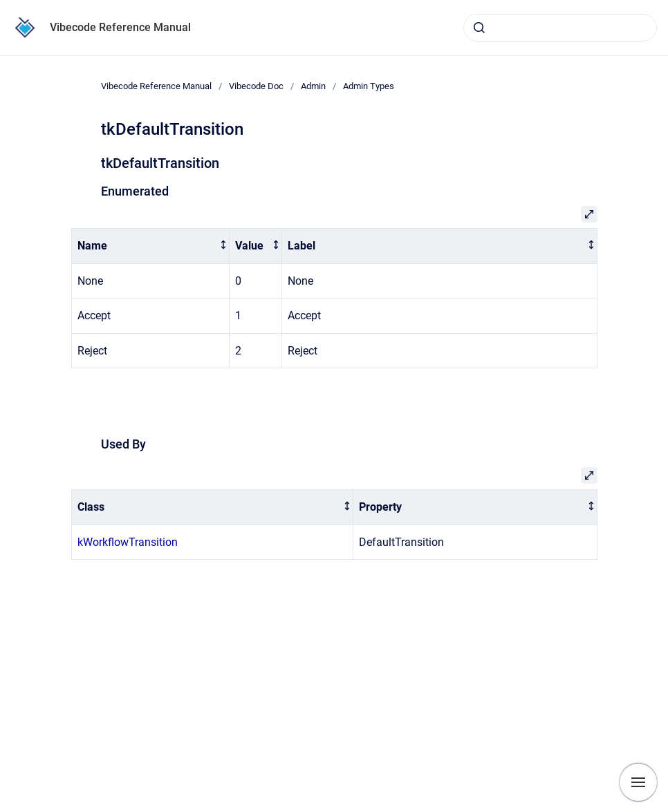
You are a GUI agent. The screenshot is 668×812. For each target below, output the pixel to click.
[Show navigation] (638, 782)
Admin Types (369, 86)
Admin (313, 86)
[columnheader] (150, 246)
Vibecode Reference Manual (120, 27)
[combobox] (560, 28)
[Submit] (479, 28)
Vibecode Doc (256, 86)
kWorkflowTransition (128, 542)
